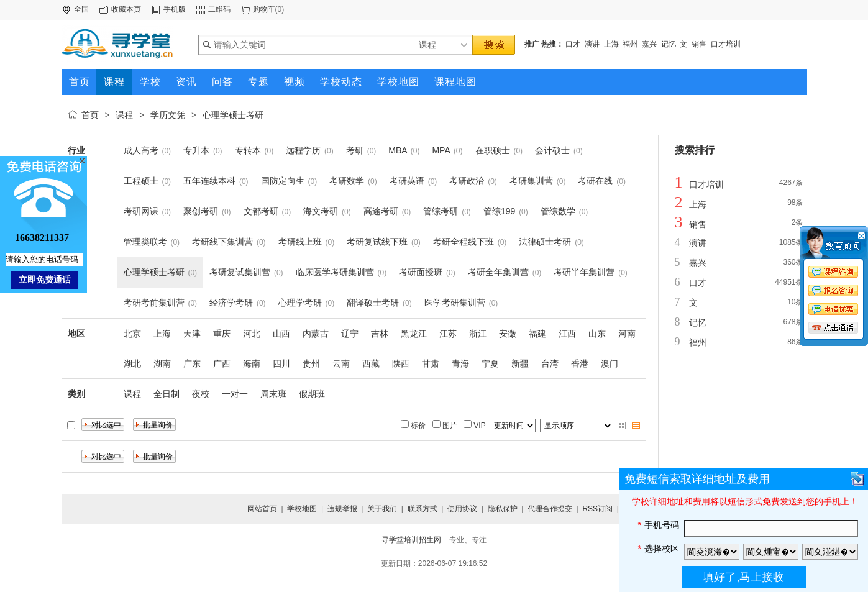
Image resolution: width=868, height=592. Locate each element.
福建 (537, 334)
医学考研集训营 (455, 303)
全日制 (167, 394)
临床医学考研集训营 (335, 272)
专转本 (248, 150)
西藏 (371, 363)
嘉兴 (649, 44)
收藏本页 (126, 9)
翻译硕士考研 (373, 303)
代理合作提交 (550, 509)
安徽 (508, 334)
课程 (124, 115)
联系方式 (423, 509)
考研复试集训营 (240, 272)
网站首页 (262, 509)
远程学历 (303, 150)
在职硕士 (493, 150)
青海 (460, 363)
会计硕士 (552, 150)
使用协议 (462, 509)
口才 (573, 44)
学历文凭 (168, 115)
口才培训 (726, 44)
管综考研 (441, 211)
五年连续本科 (209, 181)
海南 (252, 363)
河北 (252, 334)
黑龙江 (414, 334)
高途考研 (381, 211)
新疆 (520, 363)
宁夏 (490, 363)
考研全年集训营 (498, 272)
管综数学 (558, 211)
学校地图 (302, 509)
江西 (567, 334)
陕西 (401, 363)
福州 (630, 44)
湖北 (132, 363)
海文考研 (321, 211)
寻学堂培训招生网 (411, 540)
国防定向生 (283, 181)
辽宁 (350, 334)
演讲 (592, 44)
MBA (398, 150)
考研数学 (347, 181)
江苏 (448, 334)
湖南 (162, 363)
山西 (281, 334)
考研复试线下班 (377, 242)
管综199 (499, 211)
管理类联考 (145, 242)
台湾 (550, 363)
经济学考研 (231, 303)
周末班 (273, 394)
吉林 (380, 334)
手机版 (175, 9)
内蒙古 (316, 334)
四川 (281, 363)
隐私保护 (503, 509)
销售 (699, 44)
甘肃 (431, 363)
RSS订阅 (597, 509)
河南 (627, 334)
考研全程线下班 (464, 242)
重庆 (222, 334)
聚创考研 (201, 211)
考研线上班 (300, 242)
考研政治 (467, 181)
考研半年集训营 (584, 272)
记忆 (669, 44)
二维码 (219, 9)
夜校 (201, 394)
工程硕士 (141, 181)
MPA (441, 150)
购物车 (264, 9)
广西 (222, 363)
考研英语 (407, 181)
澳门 (610, 363)
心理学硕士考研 (233, 115)
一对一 (235, 394)
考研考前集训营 (154, 303)
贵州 (311, 363)
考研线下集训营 (222, 242)
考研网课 (141, 211)
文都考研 (261, 211)
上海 (611, 44)
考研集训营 (531, 181)
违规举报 (342, 509)
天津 (192, 334)
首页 (90, 115)
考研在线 (595, 181)
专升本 (196, 150)
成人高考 (141, 150)
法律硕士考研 (545, 242)
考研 (355, 150)
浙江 (478, 334)
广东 (192, 363)
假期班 (312, 394)
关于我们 (382, 509)
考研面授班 (421, 272)
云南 (341, 363)
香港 (580, 363)
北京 (132, 334)
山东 (597, 334)
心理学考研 (300, 303)
